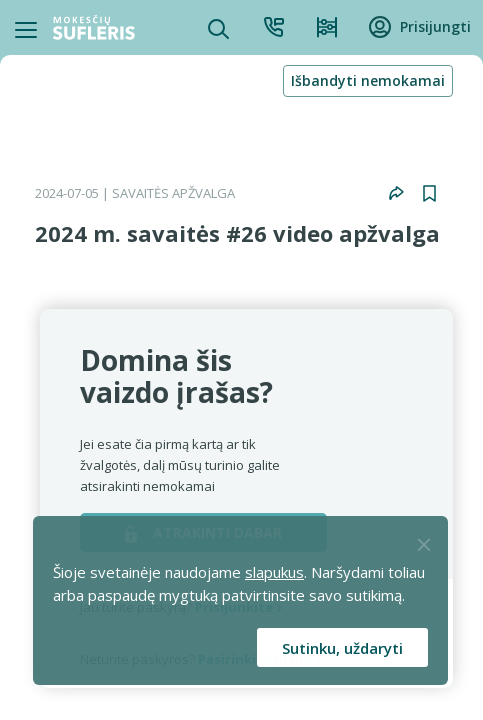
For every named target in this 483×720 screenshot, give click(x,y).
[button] (396, 193)
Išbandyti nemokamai (368, 80)
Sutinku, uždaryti (342, 648)
